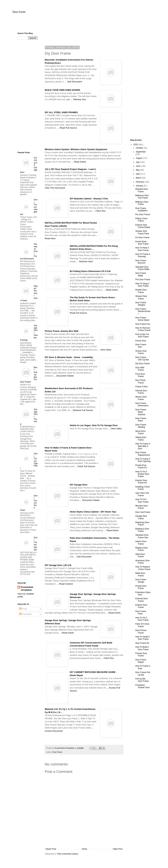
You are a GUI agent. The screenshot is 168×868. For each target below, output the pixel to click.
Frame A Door (142, 387)
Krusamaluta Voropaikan (27, 589)
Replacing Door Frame (142, 524)
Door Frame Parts (141, 613)
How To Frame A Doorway (143, 255)
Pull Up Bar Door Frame (142, 680)
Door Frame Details (36, 544)
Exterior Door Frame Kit (141, 482)
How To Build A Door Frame (142, 648)
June (138, 166)
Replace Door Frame (141, 549)
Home (85, 849)
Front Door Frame (140, 375)
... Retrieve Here (85, 261)
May (138, 170)
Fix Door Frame (142, 238)
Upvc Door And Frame (142, 494)
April (138, 174)
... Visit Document (73, 82)
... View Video (105, 350)
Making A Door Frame (142, 203)
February (140, 182)
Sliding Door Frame (141, 439)
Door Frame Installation (141, 209)
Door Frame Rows (141, 420)
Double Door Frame (141, 291)
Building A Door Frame (142, 530)
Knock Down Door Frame (142, 243)
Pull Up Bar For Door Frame (142, 336)
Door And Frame (143, 512)
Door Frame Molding (141, 426)
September (141, 152)
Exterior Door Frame (141, 606)
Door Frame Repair (141, 661)
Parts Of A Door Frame (142, 625)
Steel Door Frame (140, 555)
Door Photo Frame (140, 381)
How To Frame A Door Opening (143, 460)
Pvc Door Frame (143, 214)
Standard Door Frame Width (142, 268)
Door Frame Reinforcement (143, 311)
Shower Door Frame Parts (142, 232)
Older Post (118, 849)
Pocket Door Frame (141, 587)
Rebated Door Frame (142, 190)
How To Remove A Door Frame (143, 329)
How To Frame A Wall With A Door (143, 446)
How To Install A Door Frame (142, 638)
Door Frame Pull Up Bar (143, 674)
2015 (136, 145)
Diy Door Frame (142, 364)
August (139, 158)
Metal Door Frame (140, 574)
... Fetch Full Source (85, 466)
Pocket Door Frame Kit (141, 466)
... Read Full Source (67, 128)
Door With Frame (140, 369)
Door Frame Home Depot (142, 319)
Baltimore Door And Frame (142, 197)
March (139, 178)
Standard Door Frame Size (142, 536)
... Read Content (65, 584)
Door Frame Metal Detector (141, 412)
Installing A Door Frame (143, 488)
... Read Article (79, 162)
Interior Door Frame (141, 543)
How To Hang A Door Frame (142, 285)
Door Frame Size (141, 346)
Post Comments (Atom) (68, 854)
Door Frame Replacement (143, 454)
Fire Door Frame (143, 280)
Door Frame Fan (143, 324)
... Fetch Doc (99, 211)
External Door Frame (141, 600)
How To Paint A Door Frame (142, 249)
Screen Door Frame (141, 352)
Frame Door (141, 341)
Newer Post (51, 849)
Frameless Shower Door (142, 686)
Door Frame (19, 12)
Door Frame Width (141, 274)
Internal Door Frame (141, 392)
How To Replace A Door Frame (143, 568)
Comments (26, 614)
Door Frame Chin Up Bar (142, 359)
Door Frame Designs (141, 304)
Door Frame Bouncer (141, 262)
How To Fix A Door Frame (142, 619)
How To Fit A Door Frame (142, 501)
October (140, 148)
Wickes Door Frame (141, 398)
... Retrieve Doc (79, 99)
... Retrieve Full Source (82, 410)
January (140, 186)
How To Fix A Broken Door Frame (142, 474)
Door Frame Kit (142, 643)
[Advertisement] (84, 24)
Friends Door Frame (141, 655)
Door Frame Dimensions (142, 404)
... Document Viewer (64, 376)
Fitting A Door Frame (141, 220)
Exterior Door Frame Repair (143, 226)
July (138, 162)
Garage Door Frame (141, 517)
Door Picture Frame (141, 632)
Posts (23, 609)
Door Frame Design (141, 581)
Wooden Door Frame (142, 507)
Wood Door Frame (140, 432)
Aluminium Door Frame (142, 562)
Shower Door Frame (141, 297)
